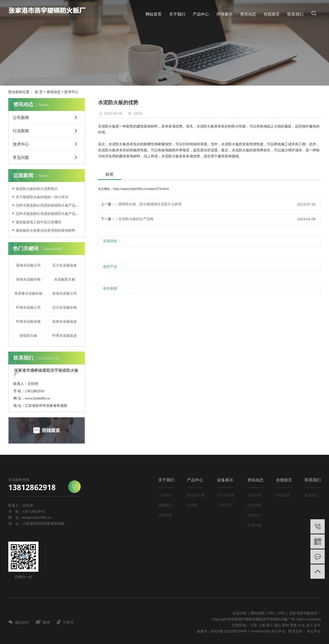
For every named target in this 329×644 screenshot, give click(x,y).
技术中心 (71, 92)
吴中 (317, 625)
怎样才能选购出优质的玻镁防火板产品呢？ (48, 205)
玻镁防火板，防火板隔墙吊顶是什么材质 (150, 204)
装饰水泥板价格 (28, 279)
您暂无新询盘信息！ (305, 613)
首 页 (39, 92)
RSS (271, 613)
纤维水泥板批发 (65, 335)
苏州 (286, 625)
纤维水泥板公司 (28, 307)
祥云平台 (278, 631)
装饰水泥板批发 (65, 321)
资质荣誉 (165, 515)
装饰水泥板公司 (28, 265)
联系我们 (313, 480)
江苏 (254, 625)
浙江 (269, 625)
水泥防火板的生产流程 (136, 219)
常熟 (293, 625)
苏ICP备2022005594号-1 (231, 631)
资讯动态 (54, 92)
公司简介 (165, 495)
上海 (262, 625)
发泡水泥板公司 (65, 293)
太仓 (301, 625)
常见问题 (21, 157)
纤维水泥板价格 (28, 321)
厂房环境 (224, 505)
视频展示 (165, 505)
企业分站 (240, 613)
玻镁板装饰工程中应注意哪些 (38, 222)
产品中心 (195, 480)
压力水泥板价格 (65, 307)
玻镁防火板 (28, 335)
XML (282, 613)
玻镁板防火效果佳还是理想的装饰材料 (45, 230)
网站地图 (258, 613)
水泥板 (192, 505)
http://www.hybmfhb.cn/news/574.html (141, 189)
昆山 (277, 625)
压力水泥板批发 (65, 265)
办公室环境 (226, 495)
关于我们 (166, 480)
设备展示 (225, 480)
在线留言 (284, 480)
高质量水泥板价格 (28, 293)
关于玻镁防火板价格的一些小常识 (42, 197)
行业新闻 (21, 131)
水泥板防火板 (65, 279)
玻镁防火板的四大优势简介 (37, 189)
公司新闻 (21, 117)
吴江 (309, 625)
